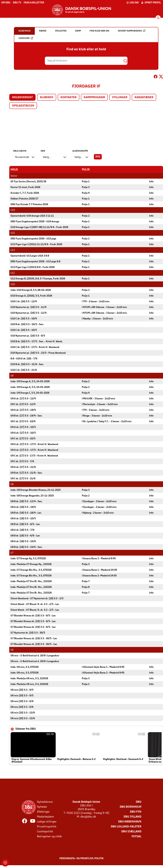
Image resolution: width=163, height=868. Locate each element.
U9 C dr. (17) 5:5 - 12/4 (23, 404)
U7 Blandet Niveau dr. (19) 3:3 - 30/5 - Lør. (34, 638)
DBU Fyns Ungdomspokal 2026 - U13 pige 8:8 (35, 261)
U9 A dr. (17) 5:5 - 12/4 (23, 399)
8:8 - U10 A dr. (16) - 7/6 (24, 359)
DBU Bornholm (131, 807)
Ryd (98, 157)
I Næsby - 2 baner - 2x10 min (97, 319)
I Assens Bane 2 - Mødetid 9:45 (99, 558)
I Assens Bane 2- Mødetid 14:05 (99, 576)
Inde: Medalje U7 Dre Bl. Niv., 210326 (31, 581)
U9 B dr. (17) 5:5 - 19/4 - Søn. (27, 416)
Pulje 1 (86, 182)
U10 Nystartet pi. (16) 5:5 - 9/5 (28, 336)
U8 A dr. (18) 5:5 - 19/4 (23, 507)
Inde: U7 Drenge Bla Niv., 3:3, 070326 (31, 570)
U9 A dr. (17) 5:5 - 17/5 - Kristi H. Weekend (34, 444)
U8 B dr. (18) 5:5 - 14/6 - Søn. (27, 547)
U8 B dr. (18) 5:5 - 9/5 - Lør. (25, 524)
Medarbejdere (45, 817)
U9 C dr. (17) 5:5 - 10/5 (23, 439)
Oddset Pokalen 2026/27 (24, 199)
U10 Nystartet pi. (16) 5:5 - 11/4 (28, 307)
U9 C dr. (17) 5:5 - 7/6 (22, 461)
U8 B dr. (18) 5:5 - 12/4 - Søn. (27, 501)
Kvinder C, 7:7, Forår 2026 (25, 193)
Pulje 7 (86, 581)
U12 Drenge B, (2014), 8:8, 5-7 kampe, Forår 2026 (38, 279)
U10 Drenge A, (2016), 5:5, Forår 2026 (31, 296)
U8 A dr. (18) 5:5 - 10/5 (23, 519)
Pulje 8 (86, 587)
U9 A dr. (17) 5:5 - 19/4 (23, 410)
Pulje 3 (86, 187)
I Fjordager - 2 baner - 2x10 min (99, 507)
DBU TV (17, 3)
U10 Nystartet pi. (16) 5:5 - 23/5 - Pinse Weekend (38, 353)
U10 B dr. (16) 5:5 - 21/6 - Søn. (27, 364)
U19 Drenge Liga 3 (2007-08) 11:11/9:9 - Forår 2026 (39, 227)
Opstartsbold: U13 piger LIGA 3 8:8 (30, 256)
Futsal (136, 836)
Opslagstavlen (23, 106)
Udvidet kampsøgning (132, 31)
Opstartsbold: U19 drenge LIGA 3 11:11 (32, 216)
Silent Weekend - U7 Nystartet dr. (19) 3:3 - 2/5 (37, 598)
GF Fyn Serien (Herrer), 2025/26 (28, 182)
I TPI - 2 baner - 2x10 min (96, 301)
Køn (43, 151)
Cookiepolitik (45, 831)
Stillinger (120, 97)
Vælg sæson (20, 151)
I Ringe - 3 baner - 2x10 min (97, 416)
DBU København (130, 822)
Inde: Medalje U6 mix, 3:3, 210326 (29, 678)
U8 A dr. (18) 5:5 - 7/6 (22, 530)
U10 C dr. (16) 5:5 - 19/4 (24, 319)
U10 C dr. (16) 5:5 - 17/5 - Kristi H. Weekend (35, 347)
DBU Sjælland (131, 831)
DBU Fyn (136, 812)
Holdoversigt (22, 97)
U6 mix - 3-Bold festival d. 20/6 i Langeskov (35, 656)
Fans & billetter (34, 3)
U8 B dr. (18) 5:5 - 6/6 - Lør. (25, 536)
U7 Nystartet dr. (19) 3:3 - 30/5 (28, 633)
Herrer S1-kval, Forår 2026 (25, 187)
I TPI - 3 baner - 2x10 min (96, 410)
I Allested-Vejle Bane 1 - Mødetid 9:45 (103, 667)
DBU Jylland (132, 817)
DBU (139, 802)
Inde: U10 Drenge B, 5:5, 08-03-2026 (31, 290)
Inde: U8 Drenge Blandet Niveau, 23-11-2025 (36, 490)
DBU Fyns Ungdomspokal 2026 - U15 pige (33, 239)
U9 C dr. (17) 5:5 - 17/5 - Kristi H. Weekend (34, 456)
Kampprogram (94, 97)
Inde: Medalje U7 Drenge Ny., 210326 (31, 564)
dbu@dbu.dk (88, 817)
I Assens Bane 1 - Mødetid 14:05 (99, 570)
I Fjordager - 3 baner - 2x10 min (99, 501)
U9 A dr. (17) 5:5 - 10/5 (23, 427)
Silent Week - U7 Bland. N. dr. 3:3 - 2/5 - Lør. (35, 604)
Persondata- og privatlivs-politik (81, 858)
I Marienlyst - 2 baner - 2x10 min (100, 404)
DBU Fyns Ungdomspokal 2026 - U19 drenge (35, 222)
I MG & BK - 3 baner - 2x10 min (98, 399)
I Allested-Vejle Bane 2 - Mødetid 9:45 (103, 673)
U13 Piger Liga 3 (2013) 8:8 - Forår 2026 (33, 267)
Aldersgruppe (80, 151)
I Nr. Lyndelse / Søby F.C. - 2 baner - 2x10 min (107, 421)
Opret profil (151, 3)
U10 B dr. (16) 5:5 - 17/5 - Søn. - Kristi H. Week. (37, 341)
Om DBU (6, 3)
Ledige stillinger (47, 822)
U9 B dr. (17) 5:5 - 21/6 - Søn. (27, 473)
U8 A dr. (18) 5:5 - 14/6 (23, 541)
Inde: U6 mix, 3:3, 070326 (25, 667)
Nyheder (42, 807)
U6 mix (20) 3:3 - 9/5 (22, 690)
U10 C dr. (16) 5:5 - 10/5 (24, 330)
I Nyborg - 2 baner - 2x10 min (98, 513)
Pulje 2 (86, 216)
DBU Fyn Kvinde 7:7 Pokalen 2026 (29, 204)
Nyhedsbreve (45, 802)
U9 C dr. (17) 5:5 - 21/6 (23, 479)
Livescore (26, 38)
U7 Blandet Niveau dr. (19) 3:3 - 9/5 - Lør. (33, 616)
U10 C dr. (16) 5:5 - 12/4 (24, 301)
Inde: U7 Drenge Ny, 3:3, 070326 (28, 558)
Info (151, 182)
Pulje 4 (86, 193)
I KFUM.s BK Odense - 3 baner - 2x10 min (104, 307)
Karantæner (144, 97)
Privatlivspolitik (47, 827)
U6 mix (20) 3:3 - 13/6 (23, 713)
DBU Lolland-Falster (126, 827)
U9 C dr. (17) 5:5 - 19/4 (23, 421)
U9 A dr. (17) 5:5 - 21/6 (23, 467)
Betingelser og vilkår (49, 836)
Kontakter (69, 97)
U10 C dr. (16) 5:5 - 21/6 (24, 370)
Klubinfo (47, 97)
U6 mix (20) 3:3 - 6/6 (22, 701)
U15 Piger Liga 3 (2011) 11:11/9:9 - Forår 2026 (36, 244)
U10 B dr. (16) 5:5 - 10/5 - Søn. (27, 324)
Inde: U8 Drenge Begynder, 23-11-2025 (32, 496)
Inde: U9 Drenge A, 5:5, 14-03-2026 (30, 381)
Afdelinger (43, 812)
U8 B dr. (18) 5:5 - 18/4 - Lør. (26, 513)
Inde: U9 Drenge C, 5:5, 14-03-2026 (30, 393)
